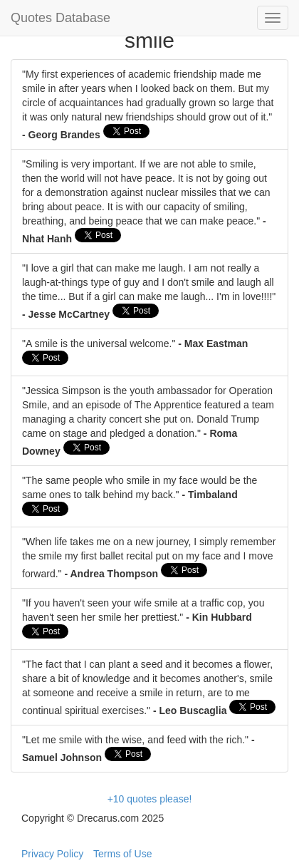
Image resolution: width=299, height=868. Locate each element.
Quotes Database (61, 18)
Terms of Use (122, 854)
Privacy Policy (52, 854)
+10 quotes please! (150, 799)
